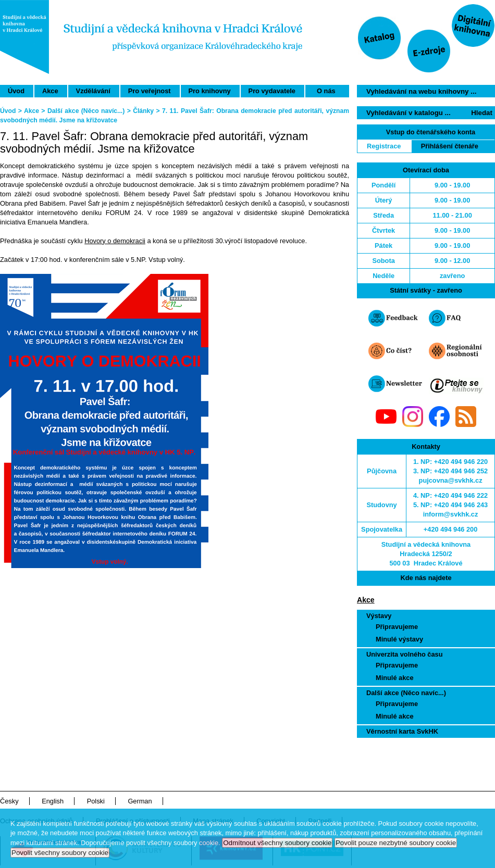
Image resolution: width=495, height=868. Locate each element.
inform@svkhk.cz (451, 514)
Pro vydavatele (272, 91)
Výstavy (379, 616)
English (53, 801)
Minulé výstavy (399, 639)
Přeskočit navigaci (435, 4)
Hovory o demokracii (115, 241)
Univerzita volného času (405, 654)
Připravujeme (397, 627)
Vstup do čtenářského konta (431, 132)
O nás (326, 91)
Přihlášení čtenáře (450, 146)
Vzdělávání (93, 91)
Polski (96, 801)
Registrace (384, 146)
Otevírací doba (426, 170)
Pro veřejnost (150, 91)
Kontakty (426, 446)
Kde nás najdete (426, 578)
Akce (50, 91)
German (140, 801)
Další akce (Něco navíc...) (406, 693)
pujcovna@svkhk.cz (451, 480)
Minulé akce (395, 678)
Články (143, 111)
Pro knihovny (210, 91)
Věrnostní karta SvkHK (402, 731)
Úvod (16, 91)
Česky (9, 801)
